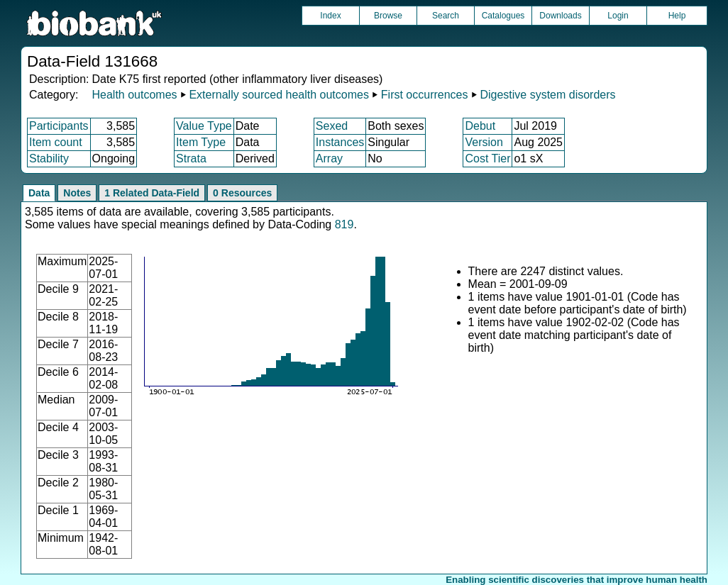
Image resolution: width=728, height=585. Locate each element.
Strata (191, 158)
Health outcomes (134, 95)
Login (618, 16)
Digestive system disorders (547, 95)
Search (446, 16)
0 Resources (242, 193)
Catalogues (503, 16)
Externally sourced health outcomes (278, 95)
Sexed (332, 126)
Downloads (560, 16)
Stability (49, 158)
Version (484, 142)
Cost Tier (487, 158)
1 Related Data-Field (152, 193)
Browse (388, 16)
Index (330, 16)
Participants (59, 126)
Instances (340, 142)
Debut (480, 126)
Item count (56, 142)
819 (344, 224)
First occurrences (425, 95)
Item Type (201, 142)
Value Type (204, 126)
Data (39, 193)
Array (329, 158)
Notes (77, 193)
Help (677, 16)
